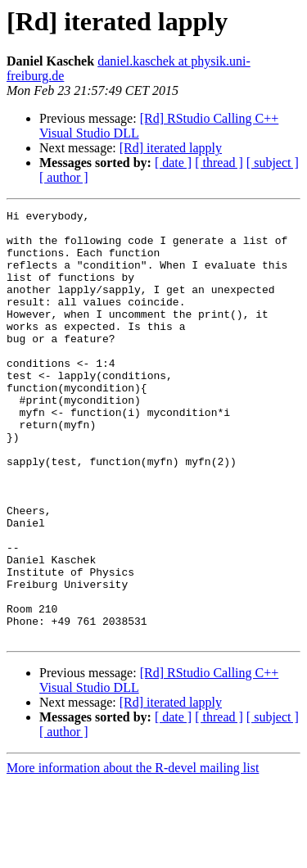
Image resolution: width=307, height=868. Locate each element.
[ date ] (173, 163)
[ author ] (64, 177)
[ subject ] (273, 163)
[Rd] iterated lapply (171, 148)
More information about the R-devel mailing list (133, 854)
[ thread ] (219, 163)
